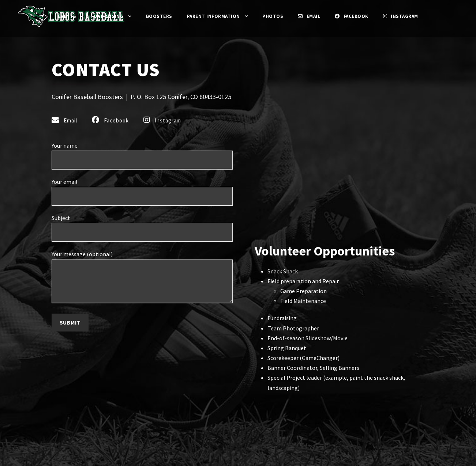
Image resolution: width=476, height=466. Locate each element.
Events (59, 16)
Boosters (155, 16)
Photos (274, 16)
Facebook (356, 16)
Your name (142, 167)
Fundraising (101, 16)
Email (311, 16)
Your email (142, 202)
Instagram (409, 16)
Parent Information (212, 16)
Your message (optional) (142, 288)
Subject (142, 238)
